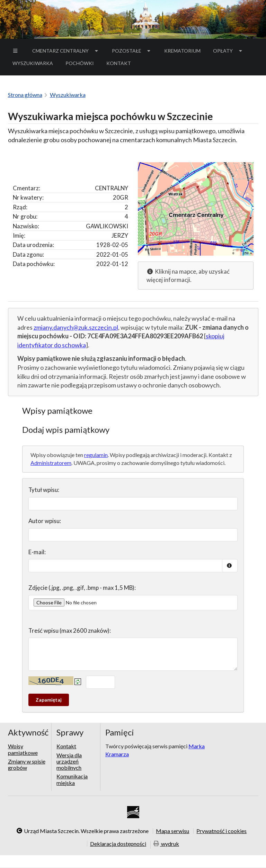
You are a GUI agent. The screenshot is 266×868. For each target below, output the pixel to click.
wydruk (166, 844)
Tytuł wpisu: (44, 490)
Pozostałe (132, 51)
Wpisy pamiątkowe (23, 749)
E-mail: (37, 552)
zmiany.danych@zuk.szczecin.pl (76, 327)
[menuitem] (16, 51)
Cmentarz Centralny (66, 51)
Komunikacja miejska (72, 779)
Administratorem (51, 463)
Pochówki (82, 64)
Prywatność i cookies (221, 831)
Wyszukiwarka (33, 63)
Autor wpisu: (45, 521)
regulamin (96, 455)
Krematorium (182, 51)
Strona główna (25, 95)
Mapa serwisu (172, 831)
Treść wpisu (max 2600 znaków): (70, 631)
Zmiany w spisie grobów (27, 764)
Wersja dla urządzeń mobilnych (69, 761)
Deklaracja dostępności (118, 843)
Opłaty (228, 51)
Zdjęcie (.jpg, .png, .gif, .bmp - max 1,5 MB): (82, 588)
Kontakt (119, 63)
